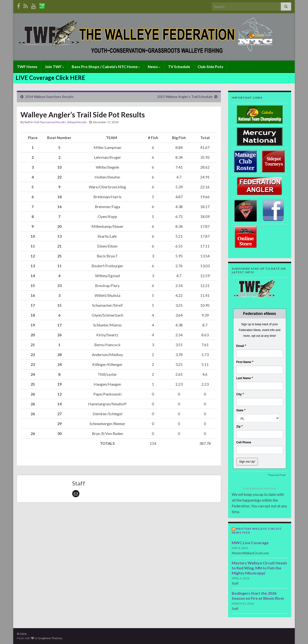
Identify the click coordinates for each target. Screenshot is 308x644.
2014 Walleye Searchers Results (49, 97)
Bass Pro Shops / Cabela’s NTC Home (106, 67)
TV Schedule (179, 67)
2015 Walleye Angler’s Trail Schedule (185, 97)
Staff (27, 122)
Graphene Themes (50, 638)
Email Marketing (252, 488)
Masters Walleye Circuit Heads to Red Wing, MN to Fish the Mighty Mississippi (259, 568)
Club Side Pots (210, 67)
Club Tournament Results (50, 122)
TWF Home (27, 67)
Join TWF (55, 67)
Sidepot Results (77, 122)
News (154, 67)
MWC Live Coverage (250, 543)
